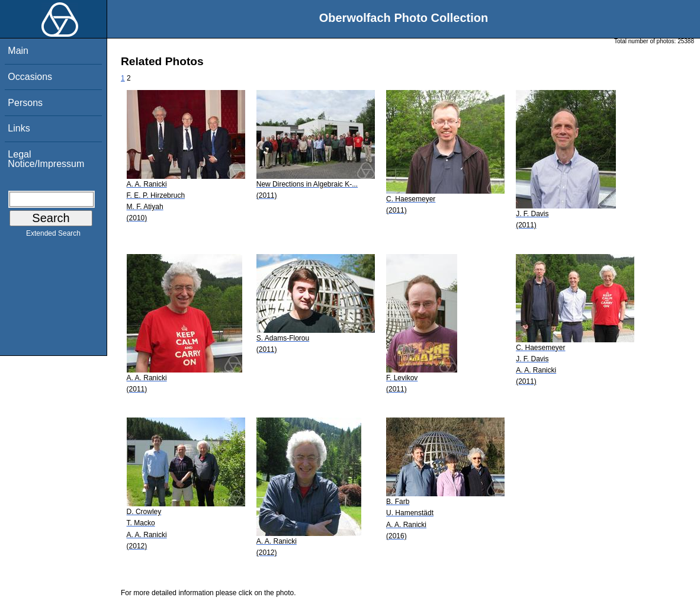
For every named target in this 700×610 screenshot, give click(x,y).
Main (18, 51)
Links (19, 128)
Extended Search (53, 236)
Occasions (30, 77)
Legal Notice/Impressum (46, 159)
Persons (25, 103)
